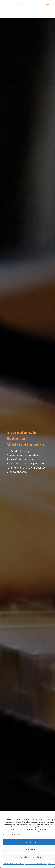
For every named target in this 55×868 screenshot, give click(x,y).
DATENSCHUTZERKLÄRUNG (13, 864)
